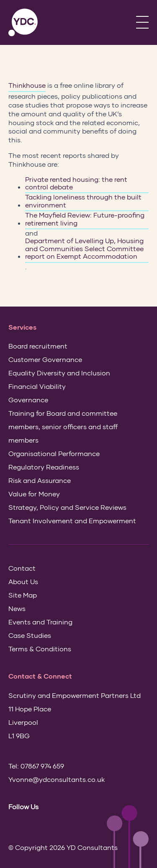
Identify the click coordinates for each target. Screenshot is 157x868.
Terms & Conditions (40, 649)
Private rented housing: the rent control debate (76, 183)
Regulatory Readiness (44, 467)
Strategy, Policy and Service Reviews (67, 507)
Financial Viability (37, 386)
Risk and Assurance (40, 480)
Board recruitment (38, 346)
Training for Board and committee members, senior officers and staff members (63, 426)
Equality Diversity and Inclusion (59, 373)
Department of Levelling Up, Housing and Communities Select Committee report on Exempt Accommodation (84, 248)
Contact (22, 568)
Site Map (23, 595)
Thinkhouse (27, 85)
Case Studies (30, 635)
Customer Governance (45, 359)
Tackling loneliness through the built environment (83, 201)
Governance (28, 400)
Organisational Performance (54, 453)
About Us (23, 581)
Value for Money (34, 494)
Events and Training (40, 622)
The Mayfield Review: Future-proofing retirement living (85, 219)
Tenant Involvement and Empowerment (72, 521)
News (17, 608)
